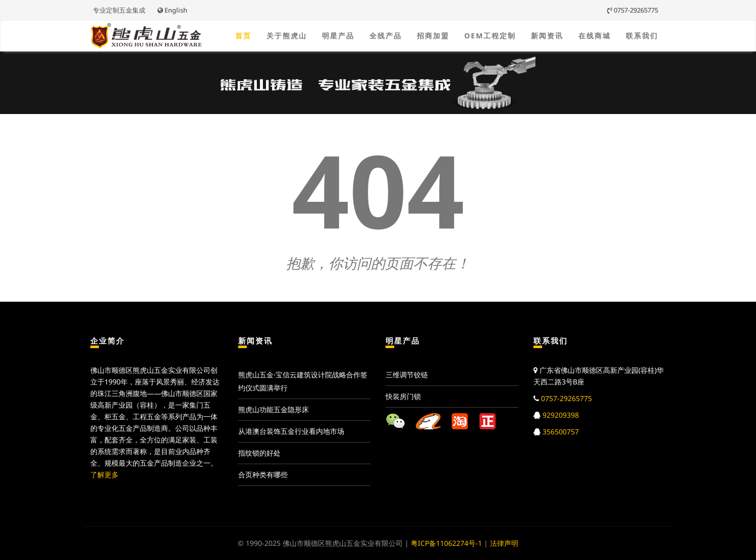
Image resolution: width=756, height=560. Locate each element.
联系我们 (642, 36)
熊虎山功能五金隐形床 (274, 409)
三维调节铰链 (407, 375)
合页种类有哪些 (263, 474)
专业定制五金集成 (119, 10)
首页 (243, 36)
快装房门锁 (403, 396)
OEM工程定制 (490, 36)
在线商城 (595, 36)
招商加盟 (433, 36)
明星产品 (338, 36)
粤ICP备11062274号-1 (446, 543)
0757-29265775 (633, 10)
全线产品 (386, 36)
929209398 (561, 415)
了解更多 (104, 474)
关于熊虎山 (287, 36)
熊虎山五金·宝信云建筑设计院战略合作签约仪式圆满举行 (303, 381)
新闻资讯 (547, 36)
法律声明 (504, 543)
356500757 (561, 432)
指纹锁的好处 (259, 453)
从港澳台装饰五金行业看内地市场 (291, 431)
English (172, 10)
